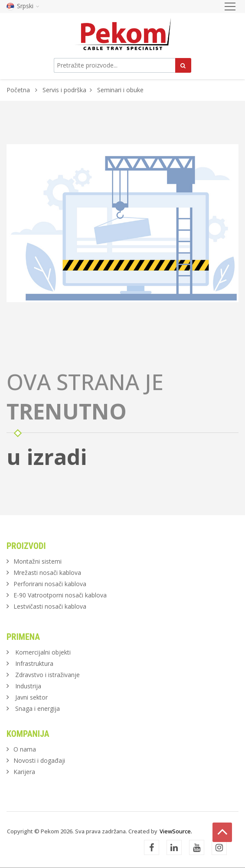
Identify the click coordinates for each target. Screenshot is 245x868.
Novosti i (39, 760)
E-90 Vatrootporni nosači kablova (60, 595)
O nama (25, 749)
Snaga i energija (38, 708)
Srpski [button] (23, 6)
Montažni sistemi (38, 561)
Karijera (24, 772)
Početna (18, 90)
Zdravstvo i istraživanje (47, 675)
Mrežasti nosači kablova (47, 573)
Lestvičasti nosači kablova (50, 606)
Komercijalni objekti (43, 652)
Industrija (28, 686)
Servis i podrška (64, 90)
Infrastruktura (34, 663)
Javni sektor (31, 697)
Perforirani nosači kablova (50, 584)
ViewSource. (176, 831)
